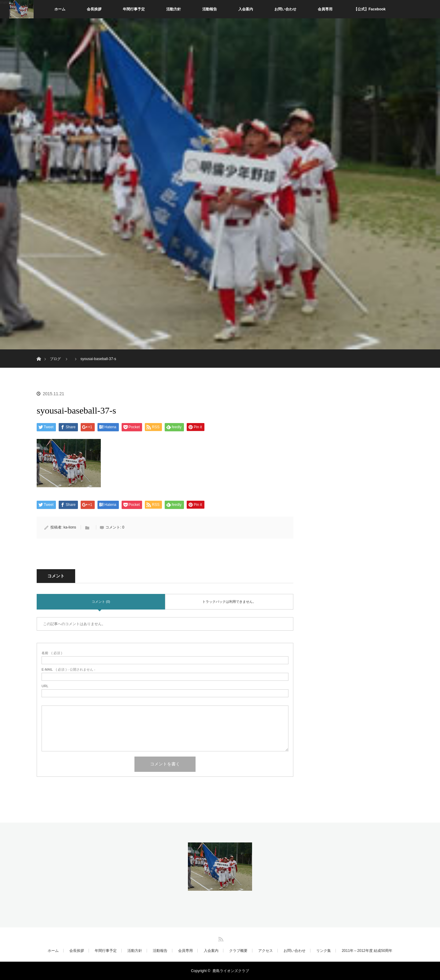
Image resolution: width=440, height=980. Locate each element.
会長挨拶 (94, 9)
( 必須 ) (52, 653)
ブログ (55, 359)
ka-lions (70, 527)
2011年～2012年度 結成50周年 (367, 951)
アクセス (266, 951)
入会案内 (246, 9)
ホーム (60, 9)
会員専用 (325, 9)
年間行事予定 (134, 9)
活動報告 (210, 9)
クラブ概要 (238, 951)
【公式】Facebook (370, 9)
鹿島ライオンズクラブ (231, 971)
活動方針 (174, 9)
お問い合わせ (285, 9)
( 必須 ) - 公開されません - (68, 670)
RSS (220, 938)
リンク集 (324, 951)
